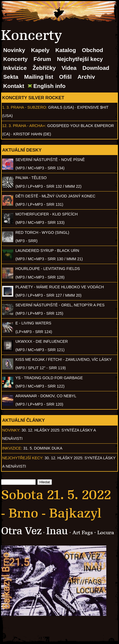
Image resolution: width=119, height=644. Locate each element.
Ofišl (65, 77)
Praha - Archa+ (29, 126)
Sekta (11, 77)
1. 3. (6, 107)
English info (49, 86)
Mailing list (39, 77)
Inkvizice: (12, 448)
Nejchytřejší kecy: (23, 458)
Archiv (86, 77)
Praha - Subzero (28, 107)
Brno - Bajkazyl (55, 513)
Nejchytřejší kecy (80, 59)
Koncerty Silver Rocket (33, 98)
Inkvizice (15, 68)
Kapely (40, 50)
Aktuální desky (22, 150)
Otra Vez (21, 531)
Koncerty (15, 59)
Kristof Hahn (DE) (32, 134)
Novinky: (11, 430)
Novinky (14, 50)
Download (96, 68)
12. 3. (7, 126)
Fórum (42, 59)
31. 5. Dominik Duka (43, 448)
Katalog (66, 50)
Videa (69, 68)
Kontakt (14, 86)
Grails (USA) (61, 107)
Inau (57, 531)
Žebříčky (44, 68)
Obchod (93, 50)
